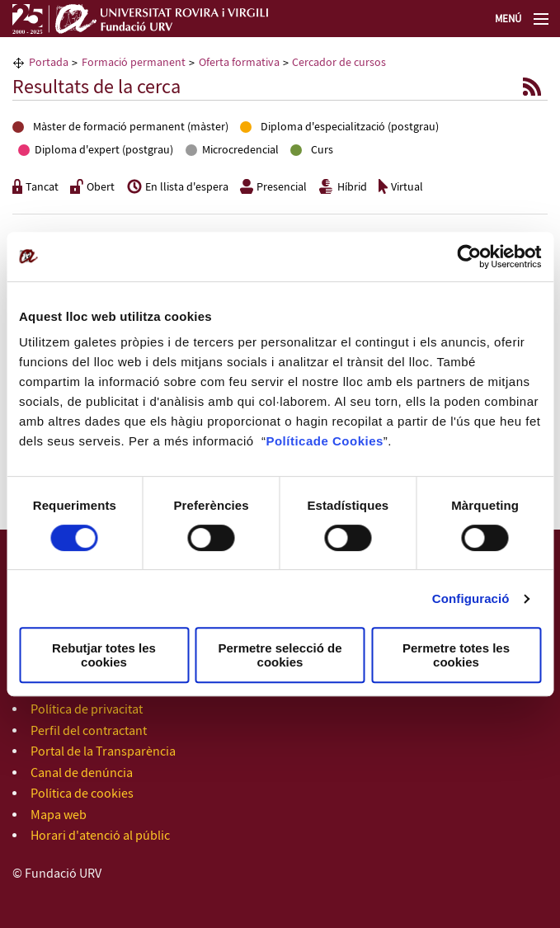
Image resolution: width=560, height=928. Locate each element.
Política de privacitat (87, 710)
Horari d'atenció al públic (100, 836)
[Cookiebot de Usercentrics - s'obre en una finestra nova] (469, 257)
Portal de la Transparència (103, 752)
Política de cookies (82, 794)
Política (289, 441)
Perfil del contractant (89, 731)
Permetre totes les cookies (456, 655)
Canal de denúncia (82, 773)
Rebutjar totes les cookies (104, 655)
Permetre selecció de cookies (280, 655)
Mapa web (59, 815)
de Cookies (348, 441)
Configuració (471, 598)
